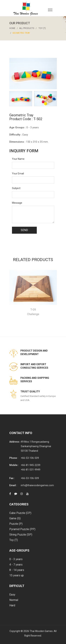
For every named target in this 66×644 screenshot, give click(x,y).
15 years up (17, 575)
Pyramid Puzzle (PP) (22, 529)
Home (12, 28)
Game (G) (15, 518)
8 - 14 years (17, 570)
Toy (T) (42, 28)
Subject (16, 188)
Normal (14, 600)
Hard (12, 605)
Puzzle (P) (16, 524)
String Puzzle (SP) (21, 535)
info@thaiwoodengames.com (37, 485)
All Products (27, 28)
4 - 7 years (16, 565)
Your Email (18, 174)
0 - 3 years (16, 559)
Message (17, 203)
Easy (12, 595)
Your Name (18, 159)
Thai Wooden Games (41, 631)
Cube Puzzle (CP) (20, 513)
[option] (21, 99)
